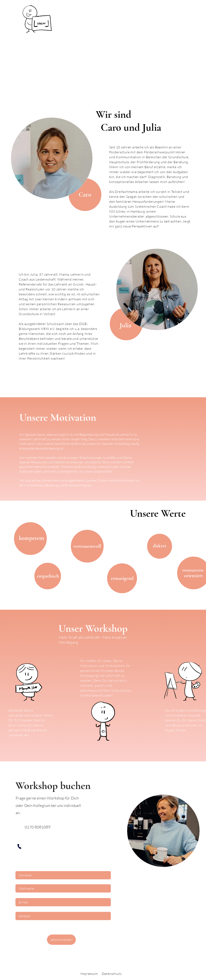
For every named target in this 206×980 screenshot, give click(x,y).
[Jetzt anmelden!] (61, 940)
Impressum (89, 974)
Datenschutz (112, 974)
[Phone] (19, 846)
